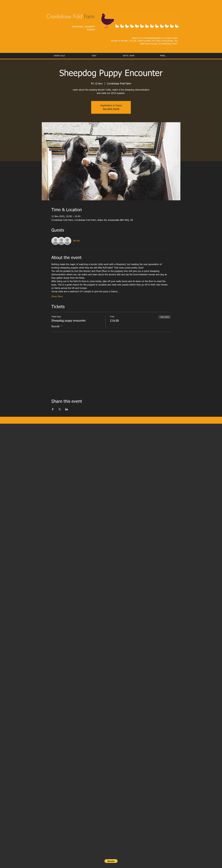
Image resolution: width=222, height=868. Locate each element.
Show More (57, 297)
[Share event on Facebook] (53, 409)
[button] (111, 861)
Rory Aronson (141, 777)
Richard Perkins (66, 780)
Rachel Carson (107, 777)
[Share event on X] (60, 409)
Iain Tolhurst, (125, 777)
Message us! (50, 787)
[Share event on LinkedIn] (67, 409)
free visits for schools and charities (69, 806)
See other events (111, 109)
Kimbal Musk (158, 777)
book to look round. (141, 806)
